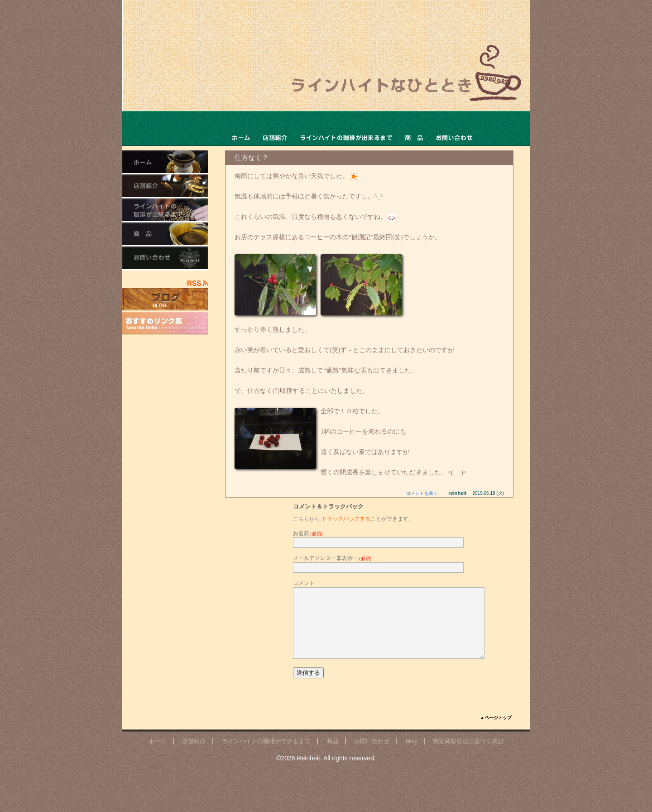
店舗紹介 (194, 755)
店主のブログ (165, 299)
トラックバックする (346, 519)
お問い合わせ (454, 128)
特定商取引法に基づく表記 (468, 755)
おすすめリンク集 (165, 323)
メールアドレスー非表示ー (332, 558)
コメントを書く (422, 493)
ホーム (241, 128)
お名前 (308, 533)
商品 (414, 128)
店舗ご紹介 (275, 128)
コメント (304, 583)
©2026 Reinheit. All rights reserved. (326, 772)
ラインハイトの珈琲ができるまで (346, 128)
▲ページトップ (496, 731)
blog (411, 755)
